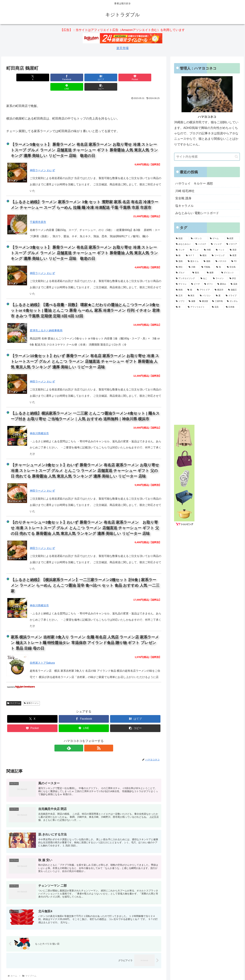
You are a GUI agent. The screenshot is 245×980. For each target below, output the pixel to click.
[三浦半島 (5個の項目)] (218, 301)
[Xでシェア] (19, 77)
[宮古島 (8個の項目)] (232, 267)
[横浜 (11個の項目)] (204, 256)
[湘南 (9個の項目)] (208, 261)
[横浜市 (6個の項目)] (220, 290)
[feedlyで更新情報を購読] (80, 739)
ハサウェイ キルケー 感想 (194, 183)
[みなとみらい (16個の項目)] (184, 244)
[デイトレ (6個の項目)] (182, 284)
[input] (207, 157)
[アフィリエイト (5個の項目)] (198, 307)
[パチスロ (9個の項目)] (222, 261)
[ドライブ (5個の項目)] (232, 296)
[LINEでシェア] (123, 77)
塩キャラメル (184, 206)
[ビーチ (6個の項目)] (196, 284)
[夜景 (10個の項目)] (234, 256)
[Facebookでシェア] (45, 77)
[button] (149, 77)
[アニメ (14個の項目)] (195, 250)
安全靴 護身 (183, 198)
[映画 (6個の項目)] (180, 290)
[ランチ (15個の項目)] (181, 250)
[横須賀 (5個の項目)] (204, 301)
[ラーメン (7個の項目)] (219, 279)
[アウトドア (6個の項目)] (204, 290)
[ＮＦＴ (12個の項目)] (191, 256)
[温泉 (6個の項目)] (234, 284)
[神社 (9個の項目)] (180, 267)
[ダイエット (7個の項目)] (230, 273)
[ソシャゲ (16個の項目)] (217, 244)
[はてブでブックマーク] (71, 77)
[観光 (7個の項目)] (198, 273)
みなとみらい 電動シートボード (197, 213)
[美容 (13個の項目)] (234, 250)
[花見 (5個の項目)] (217, 307)
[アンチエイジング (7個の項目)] (186, 279)
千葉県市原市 (38, 213)
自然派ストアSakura (42, 653)
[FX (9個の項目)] (235, 261)
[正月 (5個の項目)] (180, 296)
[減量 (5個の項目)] (192, 301)
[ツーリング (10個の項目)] (219, 256)
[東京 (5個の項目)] (192, 296)
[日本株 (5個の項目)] (232, 307)
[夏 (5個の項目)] (219, 296)
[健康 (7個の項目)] (212, 273)
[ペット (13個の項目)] (221, 250)
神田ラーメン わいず (42, 161)
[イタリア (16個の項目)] (232, 244)
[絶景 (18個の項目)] (233, 239)
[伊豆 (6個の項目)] (234, 279)
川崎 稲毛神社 (185, 191)
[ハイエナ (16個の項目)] (201, 244)
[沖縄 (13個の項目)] (208, 250)
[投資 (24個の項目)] (182, 239)
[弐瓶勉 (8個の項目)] (207, 267)
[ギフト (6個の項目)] (209, 284)
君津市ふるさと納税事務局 (46, 321)
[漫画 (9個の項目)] (180, 261)
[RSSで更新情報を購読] (88, 739)
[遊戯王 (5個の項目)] (233, 290)
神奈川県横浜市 (39, 424)
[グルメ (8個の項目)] (182, 273)
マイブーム (14, 694)
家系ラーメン (31, 694)
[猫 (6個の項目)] (190, 290)
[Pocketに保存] (97, 77)
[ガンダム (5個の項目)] (232, 301)
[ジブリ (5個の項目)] (180, 301)
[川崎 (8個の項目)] (193, 267)
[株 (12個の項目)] (179, 256)
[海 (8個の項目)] (220, 267)
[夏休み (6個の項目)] (222, 284)
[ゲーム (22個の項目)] (217, 239)
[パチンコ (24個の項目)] (199, 239)
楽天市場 (122, 48)
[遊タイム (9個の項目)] (194, 261)
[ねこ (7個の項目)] (205, 279)
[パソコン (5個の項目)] (206, 296)
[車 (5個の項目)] (180, 307)
